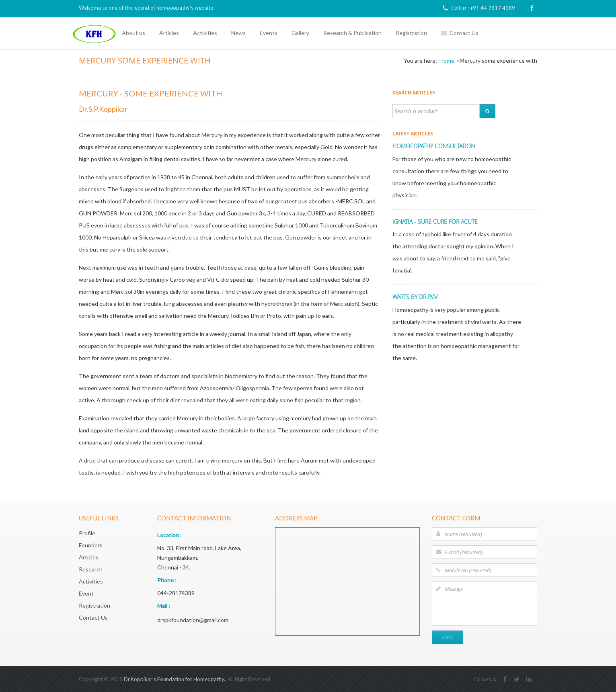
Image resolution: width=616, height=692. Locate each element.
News (238, 33)
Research (91, 569)
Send (448, 637)
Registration (411, 33)
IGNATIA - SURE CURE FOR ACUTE (435, 222)
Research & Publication (352, 33)
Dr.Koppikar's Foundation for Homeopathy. (175, 679)
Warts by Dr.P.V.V (415, 297)
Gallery (300, 33)
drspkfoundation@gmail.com (193, 620)
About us (133, 33)
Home (447, 60)
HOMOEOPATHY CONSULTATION (434, 146)
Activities (205, 33)
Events (269, 33)
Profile (87, 533)
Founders (91, 545)
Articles (169, 33)
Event (86, 593)
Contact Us (460, 33)
